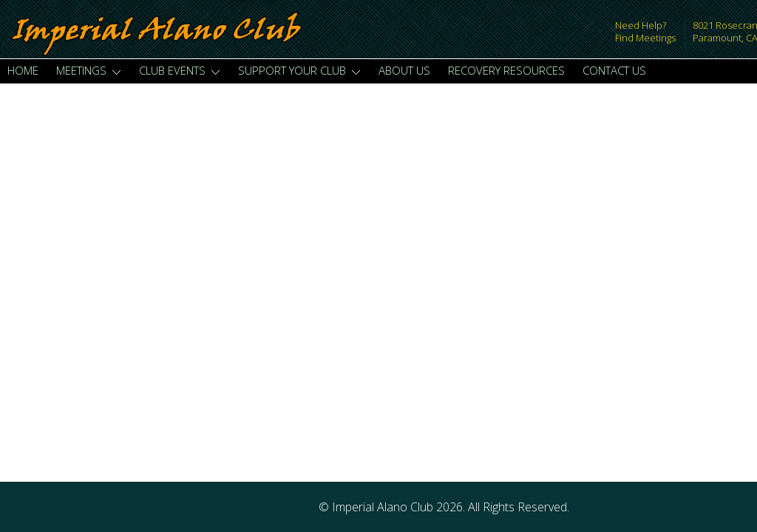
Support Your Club (299, 70)
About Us (404, 70)
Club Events (180, 70)
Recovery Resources (506, 70)
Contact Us (614, 70)
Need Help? (641, 25)
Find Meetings (645, 38)
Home (23, 70)
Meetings (89, 70)
